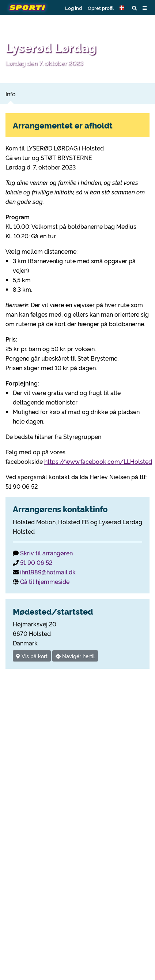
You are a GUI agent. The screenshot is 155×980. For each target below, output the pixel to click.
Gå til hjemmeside (45, 581)
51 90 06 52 (36, 562)
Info (11, 94)
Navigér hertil (75, 656)
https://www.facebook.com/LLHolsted (98, 461)
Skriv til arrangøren (46, 553)
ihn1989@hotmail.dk (48, 572)
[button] (123, 8)
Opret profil (101, 8)
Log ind (73, 8)
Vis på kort (32, 656)
